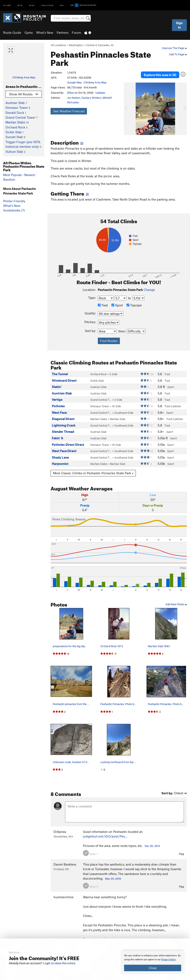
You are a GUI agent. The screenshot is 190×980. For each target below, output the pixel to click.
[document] (153, 962)
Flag (181, 850)
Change (149, 286)
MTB (20, 5)
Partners (63, 32)
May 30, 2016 (113, 875)
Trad (103, 301)
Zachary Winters (91, 98)
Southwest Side (124, 409)
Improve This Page (174, 48)
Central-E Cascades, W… (100, 45)
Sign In (179, 25)
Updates (100, 93)
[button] (128, 105)
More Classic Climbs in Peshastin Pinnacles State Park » (93, 469)
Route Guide (12, 32)
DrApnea (60, 828)
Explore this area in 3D (160, 73)
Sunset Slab (14, 137)
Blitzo (71, 93)
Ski (62, 5)
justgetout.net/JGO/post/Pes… (105, 832)
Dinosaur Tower (17, 108)
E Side (113, 370)
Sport (117, 301)
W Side (117, 402)
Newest (29, 175)
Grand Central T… (101, 396)
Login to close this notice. (60, 963)
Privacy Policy (168, 960)
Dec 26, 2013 (152, 842)
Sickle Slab (14, 132)
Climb (7, 5)
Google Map (74, 82)
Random (9, 179)
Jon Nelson (74, 98)
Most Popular (12, 175)
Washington (76, 45)
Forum (76, 32)
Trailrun (47, 5)
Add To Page (178, 54)
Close (153, 968)
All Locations (58, 45)
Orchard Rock (15, 127)
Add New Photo (176, 600)
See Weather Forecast (69, 111)
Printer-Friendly (14, 201)
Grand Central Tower (20, 117)
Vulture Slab (14, 152)
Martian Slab (117, 415)
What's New (45, 32)
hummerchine (64, 893)
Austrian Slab (15, 103)
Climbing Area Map (24, 77)
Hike (32, 5)
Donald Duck (15, 113)
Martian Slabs (15, 122)
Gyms (29, 32)
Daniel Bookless (65, 860)
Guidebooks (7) (14, 210)
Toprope (134, 301)
